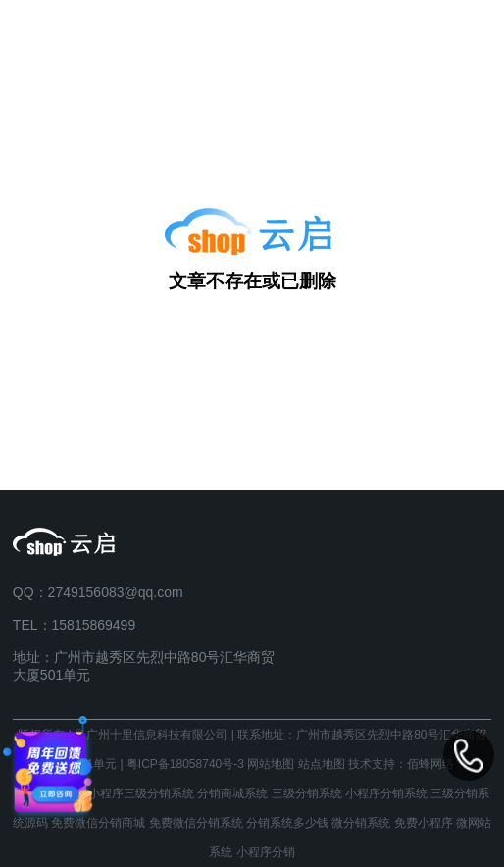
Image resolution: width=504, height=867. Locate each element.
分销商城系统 (232, 793)
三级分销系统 (307, 793)
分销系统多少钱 (287, 823)
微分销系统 (361, 823)
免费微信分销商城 (98, 823)
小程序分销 (266, 852)
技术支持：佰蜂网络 (401, 764)
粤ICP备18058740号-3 (185, 764)
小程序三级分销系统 (141, 793)
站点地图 (322, 764)
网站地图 (271, 764)
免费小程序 (424, 823)
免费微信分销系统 (196, 823)
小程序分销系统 (386, 793)
